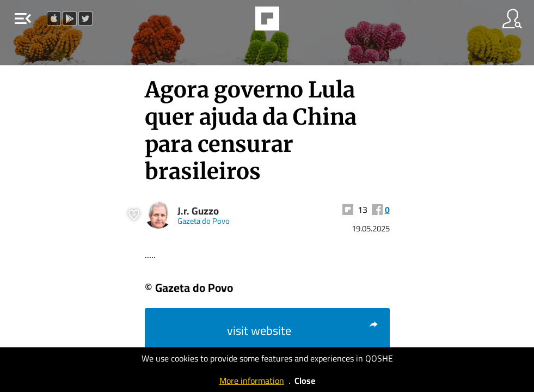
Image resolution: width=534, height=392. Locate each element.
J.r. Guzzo (198, 211)
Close (305, 381)
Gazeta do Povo (204, 221)
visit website (303, 330)
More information (252, 381)
